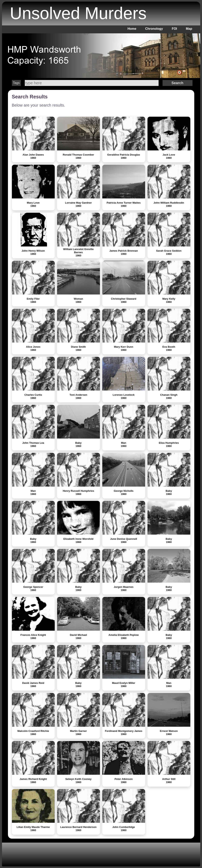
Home (132, 29)
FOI (174, 29)
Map (189, 29)
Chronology (154, 29)
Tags (16, 83)
